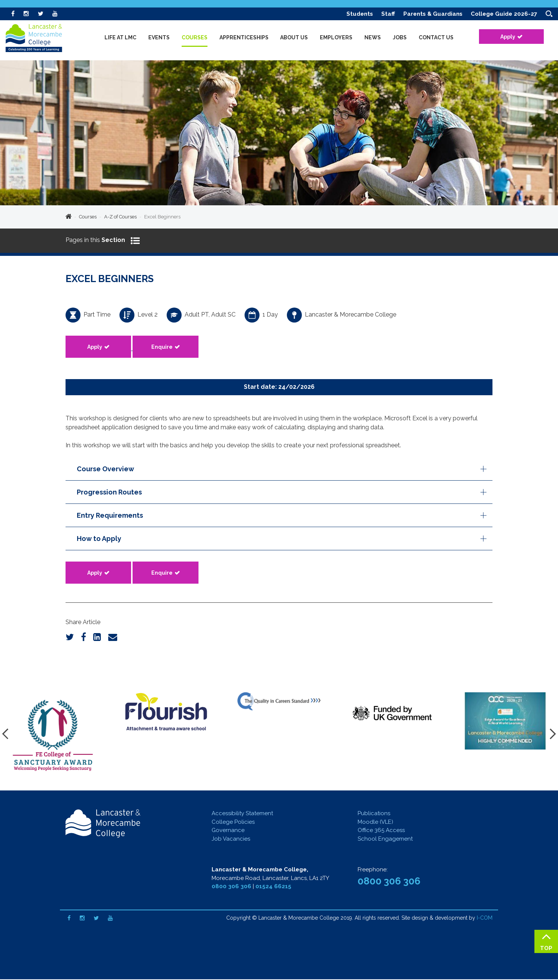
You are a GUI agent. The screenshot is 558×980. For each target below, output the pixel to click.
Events (159, 37)
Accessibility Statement (242, 814)
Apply (508, 37)
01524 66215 (273, 887)
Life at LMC (120, 37)
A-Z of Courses (120, 217)
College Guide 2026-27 (504, 14)
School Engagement (385, 840)
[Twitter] (41, 14)
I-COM (485, 919)
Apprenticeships (244, 37)
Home (69, 217)
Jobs (400, 37)
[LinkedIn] (97, 638)
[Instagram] (26, 14)
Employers (336, 37)
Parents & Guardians (433, 14)
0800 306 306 (231, 887)
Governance (228, 831)
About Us (294, 37)
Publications (374, 814)
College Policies (233, 823)
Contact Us (436, 37)
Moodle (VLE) (375, 823)
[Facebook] (13, 14)
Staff (388, 14)
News (373, 37)
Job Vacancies (231, 840)
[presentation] (7, 735)
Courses (88, 217)
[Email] (113, 638)
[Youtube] (55, 14)
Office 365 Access (381, 831)
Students (360, 14)
